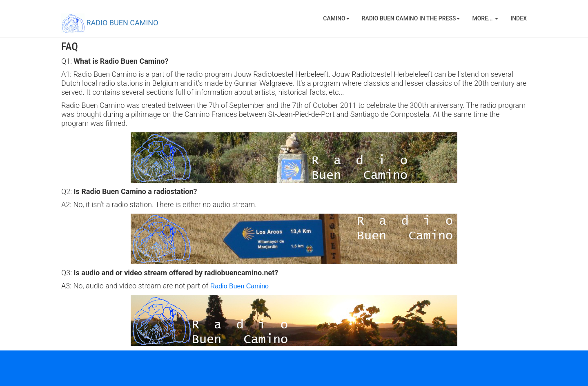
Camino (336, 18)
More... (485, 18)
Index (519, 18)
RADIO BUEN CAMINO (110, 23)
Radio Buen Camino (239, 286)
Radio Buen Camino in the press (411, 18)
